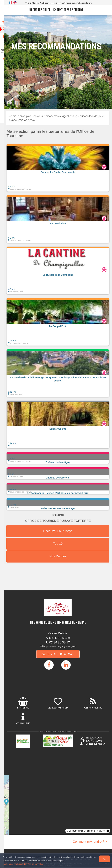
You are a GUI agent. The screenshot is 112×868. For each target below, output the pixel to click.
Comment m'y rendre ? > (90, 842)
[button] (61, 168)
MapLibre (101, 831)
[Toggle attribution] (108, 831)
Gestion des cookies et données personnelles (23, 864)
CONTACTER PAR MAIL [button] (61, 654)
